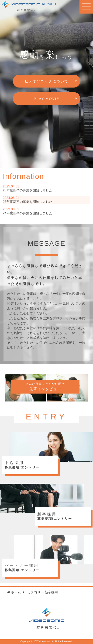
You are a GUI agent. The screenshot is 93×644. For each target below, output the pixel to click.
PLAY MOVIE (46, 99)
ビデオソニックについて (46, 81)
